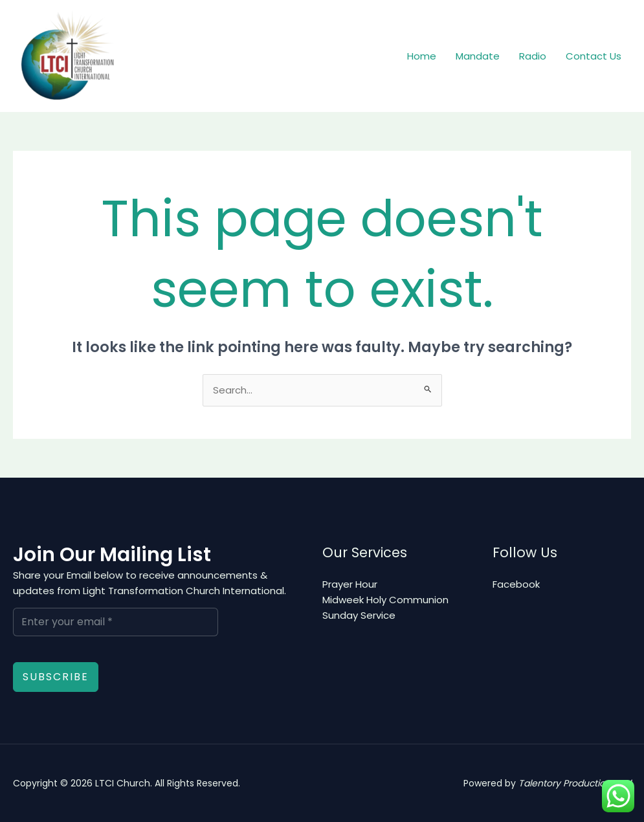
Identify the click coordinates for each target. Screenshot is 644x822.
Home (422, 56)
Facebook (516, 584)
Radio (533, 56)
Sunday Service (359, 615)
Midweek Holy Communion (385, 600)
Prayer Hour (350, 584)
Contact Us (594, 56)
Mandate (478, 56)
